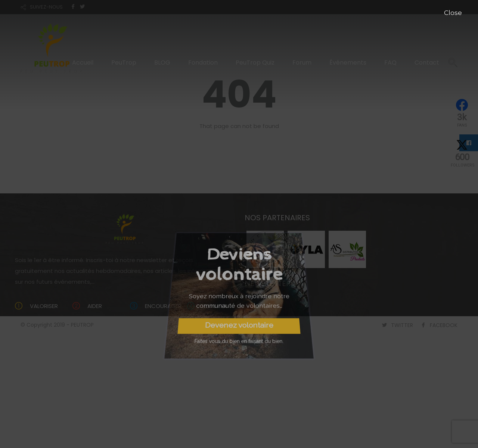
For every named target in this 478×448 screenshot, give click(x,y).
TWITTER (402, 325)
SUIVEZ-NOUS (46, 7)
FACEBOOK (444, 325)
